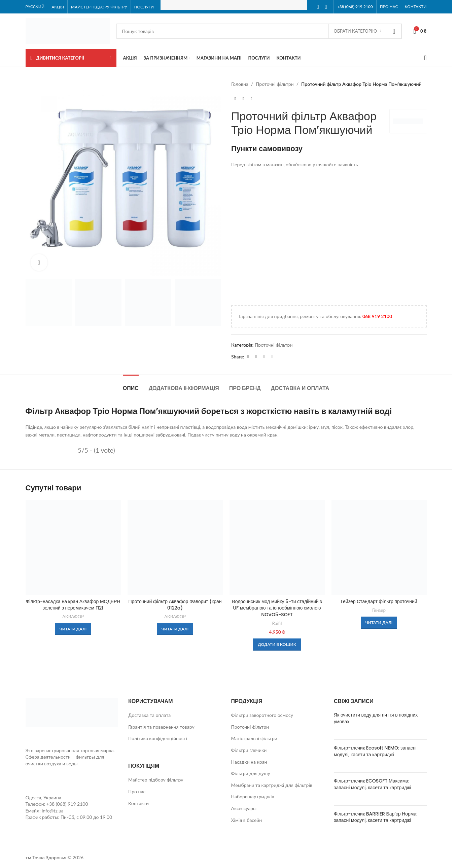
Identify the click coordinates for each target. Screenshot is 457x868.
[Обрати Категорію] (357, 31)
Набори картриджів (253, 796)
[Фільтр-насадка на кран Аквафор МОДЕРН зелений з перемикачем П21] (73, 547)
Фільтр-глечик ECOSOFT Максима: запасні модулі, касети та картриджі (373, 784)
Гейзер (379, 610)
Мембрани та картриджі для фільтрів (272, 785)
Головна (240, 84)
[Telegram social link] (264, 357)
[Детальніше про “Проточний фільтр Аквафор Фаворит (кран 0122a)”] (175, 629)
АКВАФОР (73, 617)
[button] (277, 645)
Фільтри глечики (249, 750)
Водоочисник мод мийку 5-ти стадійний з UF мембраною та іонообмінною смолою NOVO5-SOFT (277, 608)
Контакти (138, 803)
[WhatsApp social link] (256, 357)
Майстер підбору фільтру (156, 780)
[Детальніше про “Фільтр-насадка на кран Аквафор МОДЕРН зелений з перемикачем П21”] (73, 629)
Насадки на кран (249, 762)
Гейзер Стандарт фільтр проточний (379, 601)
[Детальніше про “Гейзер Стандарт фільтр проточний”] (379, 623)
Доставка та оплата (149, 715)
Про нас (137, 791)
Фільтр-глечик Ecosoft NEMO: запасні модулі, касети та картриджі (375, 751)
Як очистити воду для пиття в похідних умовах (376, 718)
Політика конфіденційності (158, 738)
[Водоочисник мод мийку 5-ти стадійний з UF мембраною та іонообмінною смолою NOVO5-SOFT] (277, 547)
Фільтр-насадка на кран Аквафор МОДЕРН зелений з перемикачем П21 (73, 605)
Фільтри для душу (251, 773)
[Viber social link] (272, 357)
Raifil (277, 623)
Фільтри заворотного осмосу (262, 715)
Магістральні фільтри (254, 738)
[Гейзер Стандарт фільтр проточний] (379, 547)
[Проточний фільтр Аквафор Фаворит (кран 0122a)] (175, 547)
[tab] (131, 385)
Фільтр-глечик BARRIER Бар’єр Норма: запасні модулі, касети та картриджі (376, 817)
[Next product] (251, 99)
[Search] (259, 31)
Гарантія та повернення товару (161, 727)
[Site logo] (68, 30)
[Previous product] (235, 99)
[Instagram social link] (326, 7)
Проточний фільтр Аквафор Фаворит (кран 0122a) (175, 605)
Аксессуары (244, 808)
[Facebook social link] (318, 7)
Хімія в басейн (247, 820)
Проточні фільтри (275, 84)
